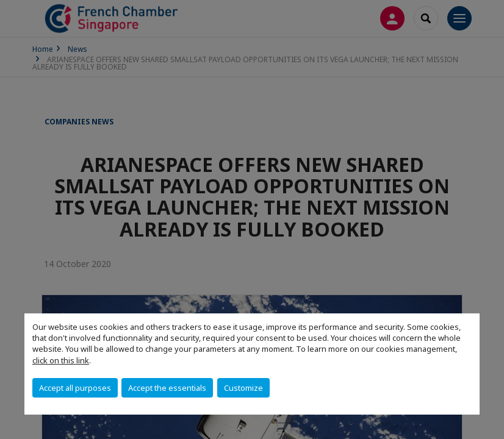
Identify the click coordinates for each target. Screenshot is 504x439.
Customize (243, 388)
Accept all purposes (75, 388)
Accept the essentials (167, 388)
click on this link (61, 360)
